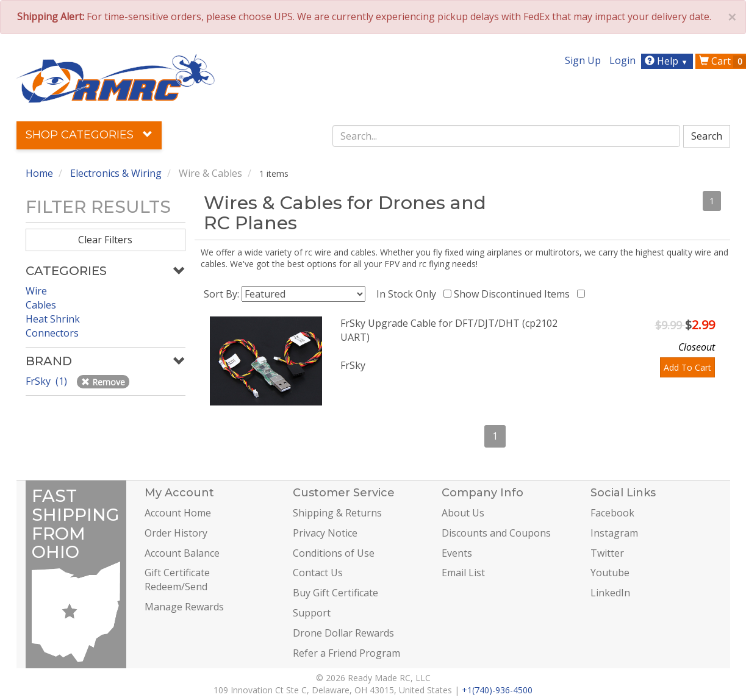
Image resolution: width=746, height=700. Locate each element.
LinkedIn (610, 593)
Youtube (610, 573)
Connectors (52, 333)
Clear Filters (105, 240)
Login (622, 60)
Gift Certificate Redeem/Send (177, 580)
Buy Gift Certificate (335, 593)
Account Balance (182, 553)
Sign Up (583, 60)
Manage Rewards (184, 607)
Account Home (178, 513)
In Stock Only (409, 294)
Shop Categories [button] (89, 135)
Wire (36, 291)
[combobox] (506, 136)
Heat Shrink (53, 319)
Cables (41, 305)
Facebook (612, 513)
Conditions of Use (334, 553)
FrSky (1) (48, 381)
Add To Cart (687, 367)
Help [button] (668, 61)
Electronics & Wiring (116, 173)
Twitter (607, 553)
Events (457, 553)
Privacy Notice (325, 533)
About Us (463, 513)
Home (39, 173)
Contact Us (318, 573)
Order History (176, 533)
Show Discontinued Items (514, 294)
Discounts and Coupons (496, 533)
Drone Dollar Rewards (343, 633)
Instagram (614, 533)
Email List (463, 573)
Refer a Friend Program (346, 653)
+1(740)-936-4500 (497, 690)
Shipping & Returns (337, 513)
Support (312, 613)
